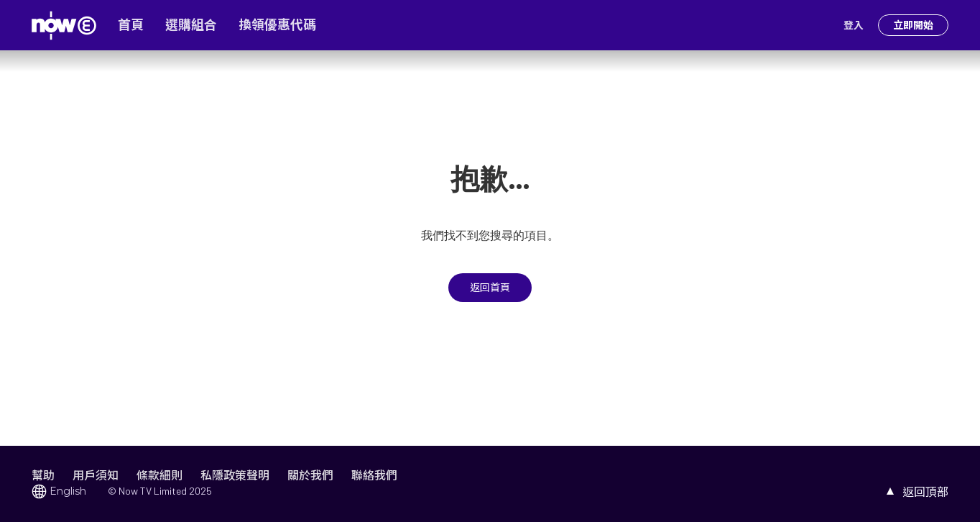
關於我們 (310, 475)
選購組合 (191, 25)
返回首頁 (490, 288)
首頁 (131, 25)
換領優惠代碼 (277, 25)
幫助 (43, 475)
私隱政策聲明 (235, 475)
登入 (854, 25)
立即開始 (913, 25)
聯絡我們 (374, 475)
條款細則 (160, 475)
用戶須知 (96, 475)
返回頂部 (925, 491)
